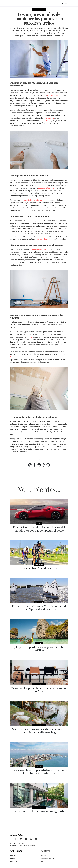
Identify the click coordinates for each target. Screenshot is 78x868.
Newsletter (14, 855)
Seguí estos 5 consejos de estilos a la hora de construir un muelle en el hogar (39, 731)
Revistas (44, 855)
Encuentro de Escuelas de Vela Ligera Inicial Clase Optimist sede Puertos (39, 608)
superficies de (33, 200)
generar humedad (45, 239)
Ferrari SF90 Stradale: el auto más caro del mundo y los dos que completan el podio (39, 529)
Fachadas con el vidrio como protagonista (39, 811)
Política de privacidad (29, 845)
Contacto (14, 858)
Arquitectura (39, 10)
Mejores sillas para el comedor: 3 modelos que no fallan (39, 690)
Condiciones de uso (16, 845)
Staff (42, 861)
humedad (14, 357)
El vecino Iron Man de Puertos (39, 568)
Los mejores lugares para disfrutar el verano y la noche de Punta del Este (39, 772)
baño (48, 120)
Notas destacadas (47, 858)
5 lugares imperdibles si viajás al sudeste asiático (39, 649)
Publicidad (14, 861)
